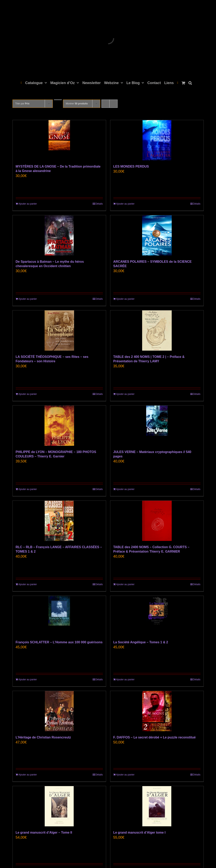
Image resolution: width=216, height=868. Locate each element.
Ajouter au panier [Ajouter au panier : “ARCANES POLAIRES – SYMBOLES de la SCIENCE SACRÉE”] (125, 299)
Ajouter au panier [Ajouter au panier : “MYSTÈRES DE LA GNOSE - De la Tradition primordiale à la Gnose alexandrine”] (28, 204)
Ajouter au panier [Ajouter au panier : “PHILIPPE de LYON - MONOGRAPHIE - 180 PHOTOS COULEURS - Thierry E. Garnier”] (28, 489)
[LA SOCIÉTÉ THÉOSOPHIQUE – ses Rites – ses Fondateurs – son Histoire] (59, 331)
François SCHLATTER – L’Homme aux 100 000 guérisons (59, 642)
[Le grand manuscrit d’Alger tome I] (157, 806)
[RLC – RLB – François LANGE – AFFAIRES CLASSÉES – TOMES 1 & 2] (59, 521)
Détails (99, 204)
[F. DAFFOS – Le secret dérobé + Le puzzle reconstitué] (157, 711)
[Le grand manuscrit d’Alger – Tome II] (59, 806)
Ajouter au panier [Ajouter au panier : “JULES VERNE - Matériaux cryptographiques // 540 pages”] (125, 489)
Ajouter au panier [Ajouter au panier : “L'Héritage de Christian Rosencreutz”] (28, 775)
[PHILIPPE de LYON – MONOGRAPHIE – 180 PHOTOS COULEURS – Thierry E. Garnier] (59, 426)
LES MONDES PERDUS (131, 166)
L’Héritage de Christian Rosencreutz (43, 737)
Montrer (77, 104)
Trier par (22, 104)
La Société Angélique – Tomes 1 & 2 (141, 642)
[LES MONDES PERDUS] (157, 140)
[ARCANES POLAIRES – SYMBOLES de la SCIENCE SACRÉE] (157, 235)
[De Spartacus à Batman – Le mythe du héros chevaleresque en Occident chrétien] (59, 235)
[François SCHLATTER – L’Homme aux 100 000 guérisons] (59, 616)
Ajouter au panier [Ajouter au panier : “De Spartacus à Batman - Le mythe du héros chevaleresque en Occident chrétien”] (28, 299)
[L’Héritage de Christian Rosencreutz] (59, 711)
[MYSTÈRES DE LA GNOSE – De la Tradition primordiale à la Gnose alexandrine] (59, 140)
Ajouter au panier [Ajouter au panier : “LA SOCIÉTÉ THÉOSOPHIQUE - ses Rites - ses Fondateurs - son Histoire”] (28, 394)
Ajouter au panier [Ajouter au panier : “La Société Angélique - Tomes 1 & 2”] (125, 680)
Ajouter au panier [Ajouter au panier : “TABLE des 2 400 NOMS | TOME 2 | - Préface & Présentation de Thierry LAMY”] (125, 394)
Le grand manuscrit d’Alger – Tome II (44, 832)
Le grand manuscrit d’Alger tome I (140, 832)
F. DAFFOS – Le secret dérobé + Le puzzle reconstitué (155, 737)
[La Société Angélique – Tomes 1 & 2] (157, 616)
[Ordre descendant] (58, 100)
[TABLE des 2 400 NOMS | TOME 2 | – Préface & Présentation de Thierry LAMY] (157, 331)
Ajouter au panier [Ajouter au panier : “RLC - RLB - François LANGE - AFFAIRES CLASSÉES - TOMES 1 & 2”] (28, 584)
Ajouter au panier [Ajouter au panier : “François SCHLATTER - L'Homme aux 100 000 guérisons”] (28, 680)
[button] (190, 82)
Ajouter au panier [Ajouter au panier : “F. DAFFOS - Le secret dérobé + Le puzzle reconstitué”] (125, 775)
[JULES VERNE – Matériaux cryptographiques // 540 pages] (157, 426)
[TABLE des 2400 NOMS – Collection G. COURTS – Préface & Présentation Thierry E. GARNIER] (157, 521)
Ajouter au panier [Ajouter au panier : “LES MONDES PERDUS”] (125, 204)
